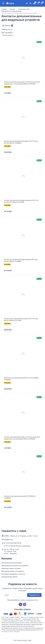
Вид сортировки (7, 33)
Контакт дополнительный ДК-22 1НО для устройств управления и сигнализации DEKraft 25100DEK (22, 438)
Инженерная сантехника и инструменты (15, 566)
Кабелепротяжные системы (11, 568)
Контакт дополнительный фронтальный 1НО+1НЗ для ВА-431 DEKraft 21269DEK (21, 201)
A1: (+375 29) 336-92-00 (13, 543)
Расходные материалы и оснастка (13, 574)
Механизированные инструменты (13, 571)
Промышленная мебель (10, 577)
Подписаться (34, 595)
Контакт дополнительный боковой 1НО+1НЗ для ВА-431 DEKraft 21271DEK (21, 320)
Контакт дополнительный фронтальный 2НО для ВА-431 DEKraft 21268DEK (21, 260)
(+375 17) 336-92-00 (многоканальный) (17, 546)
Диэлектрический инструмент (12, 563)
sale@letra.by (8, 540)
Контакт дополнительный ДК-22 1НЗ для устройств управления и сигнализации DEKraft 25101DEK (22, 83)
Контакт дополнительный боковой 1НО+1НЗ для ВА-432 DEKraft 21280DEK (21, 142)
